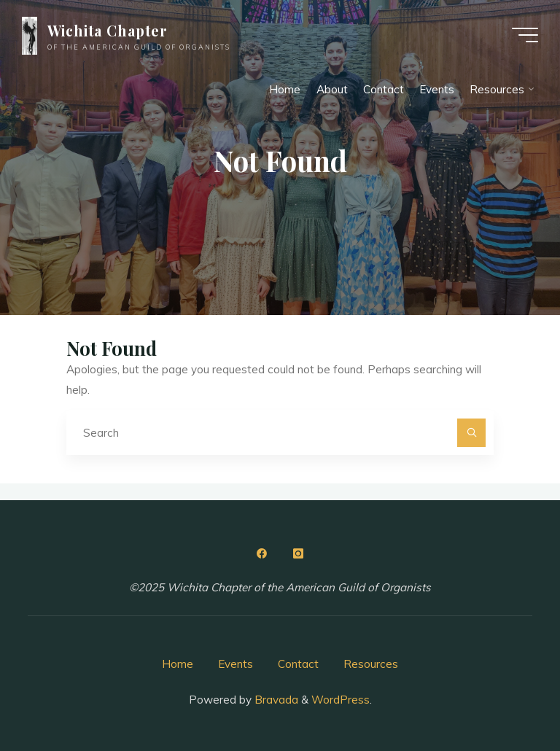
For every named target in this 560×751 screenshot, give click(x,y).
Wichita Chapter (108, 31)
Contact (298, 664)
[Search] (472, 433)
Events (236, 664)
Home (178, 664)
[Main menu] (525, 35)
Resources (371, 664)
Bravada (275, 700)
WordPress (341, 700)
